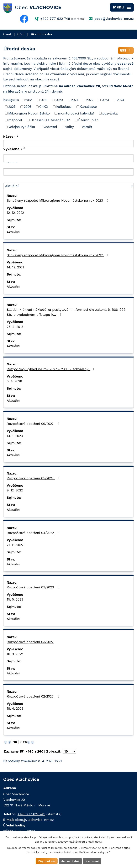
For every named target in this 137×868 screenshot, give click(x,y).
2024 (121, 100)
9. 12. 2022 (15, 491)
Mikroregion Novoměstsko (29, 114)
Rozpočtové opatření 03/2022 (30, 642)
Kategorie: (11, 100)
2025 (12, 107)
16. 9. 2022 (15, 654)
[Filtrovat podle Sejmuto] (68, 172)
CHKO (44, 107)
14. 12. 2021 (15, 267)
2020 (59, 100)
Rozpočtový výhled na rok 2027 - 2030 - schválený (51, 369)
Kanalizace (88, 107)
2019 (44, 100)
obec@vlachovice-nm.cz (114, 19)
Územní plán (88, 120)
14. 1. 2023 (15, 436)
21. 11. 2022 (15, 545)
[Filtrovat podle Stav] (68, 186)
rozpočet (15, 120)
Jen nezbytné (70, 861)
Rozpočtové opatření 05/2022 (34, 479)
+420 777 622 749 (55, 19)
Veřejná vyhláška (22, 127)
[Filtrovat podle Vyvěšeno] (68, 159)
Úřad (21, 34)
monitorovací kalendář (76, 114)
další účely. (95, 841)
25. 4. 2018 (15, 327)
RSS (126, 51)
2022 (90, 100)
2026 (28, 107)
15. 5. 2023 (15, 600)
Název (9, 137)
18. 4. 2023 (15, 709)
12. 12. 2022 (15, 213)
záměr (87, 127)
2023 (105, 100)
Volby (69, 127)
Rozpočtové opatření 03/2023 (34, 588)
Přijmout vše (46, 861)
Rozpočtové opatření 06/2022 (34, 424)
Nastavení (93, 861)
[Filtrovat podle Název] (68, 144)
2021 (74, 100)
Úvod (7, 34)
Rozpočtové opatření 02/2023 (34, 697)
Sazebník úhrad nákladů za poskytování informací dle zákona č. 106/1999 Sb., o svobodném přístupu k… (66, 312)
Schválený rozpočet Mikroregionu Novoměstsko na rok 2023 (58, 201)
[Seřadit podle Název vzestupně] (18, 135)
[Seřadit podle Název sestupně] (18, 137)
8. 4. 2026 (14, 382)
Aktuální (13, 232)
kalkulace (64, 107)
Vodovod (50, 127)
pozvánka (110, 114)
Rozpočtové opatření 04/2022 (34, 533)
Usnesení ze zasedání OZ (50, 120)
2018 (29, 100)
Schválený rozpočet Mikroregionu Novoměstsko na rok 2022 (58, 255)
